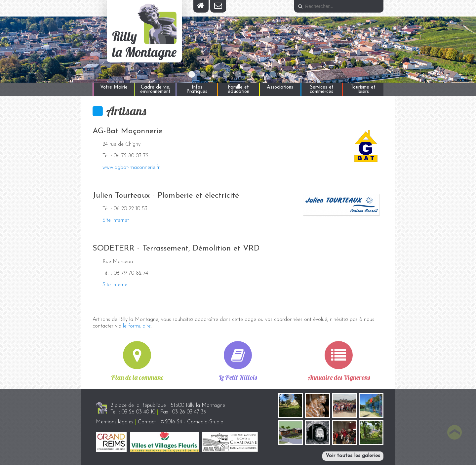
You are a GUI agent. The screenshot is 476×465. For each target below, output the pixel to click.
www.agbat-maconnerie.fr (131, 168)
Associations (280, 87)
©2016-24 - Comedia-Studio (192, 422)
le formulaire (137, 326)
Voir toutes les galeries (353, 456)
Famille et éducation (238, 90)
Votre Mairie (114, 87)
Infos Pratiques (197, 90)
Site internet (116, 220)
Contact (147, 422)
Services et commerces (322, 90)
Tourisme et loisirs (363, 90)
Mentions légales (115, 422)
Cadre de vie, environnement (155, 90)
